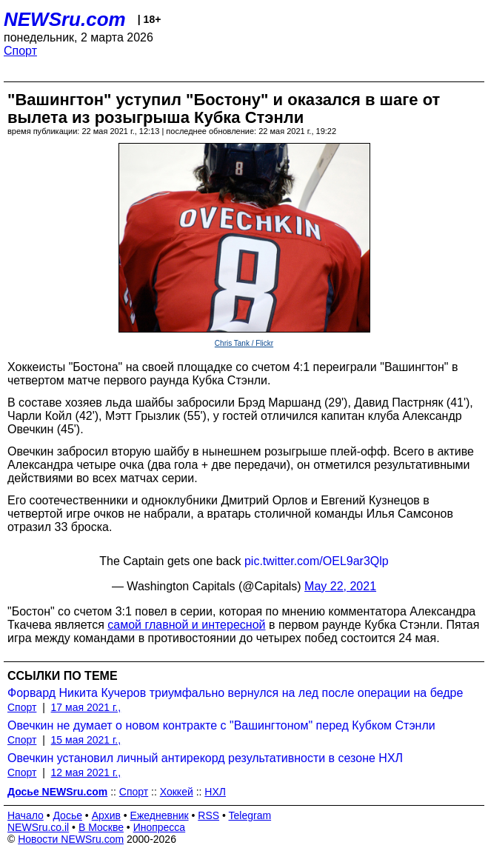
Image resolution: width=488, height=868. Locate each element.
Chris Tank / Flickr (244, 343)
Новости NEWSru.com (71, 839)
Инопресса (160, 827)
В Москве (101, 827)
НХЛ (215, 792)
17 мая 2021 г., (86, 707)
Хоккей (177, 792)
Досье (67, 815)
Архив (106, 815)
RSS (208, 815)
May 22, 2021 (340, 586)
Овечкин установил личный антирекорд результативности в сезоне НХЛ (205, 758)
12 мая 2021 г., (86, 772)
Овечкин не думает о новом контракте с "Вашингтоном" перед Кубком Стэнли (221, 725)
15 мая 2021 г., (86, 740)
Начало (26, 815)
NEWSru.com (65, 19)
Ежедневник (160, 815)
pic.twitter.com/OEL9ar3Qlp (317, 561)
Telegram (250, 815)
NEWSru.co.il (38, 827)
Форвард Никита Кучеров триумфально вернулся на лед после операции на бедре (235, 693)
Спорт (20, 51)
